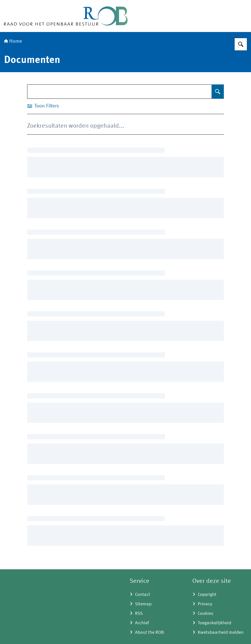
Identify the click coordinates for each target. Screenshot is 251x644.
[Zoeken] (241, 44)
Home (13, 41)
